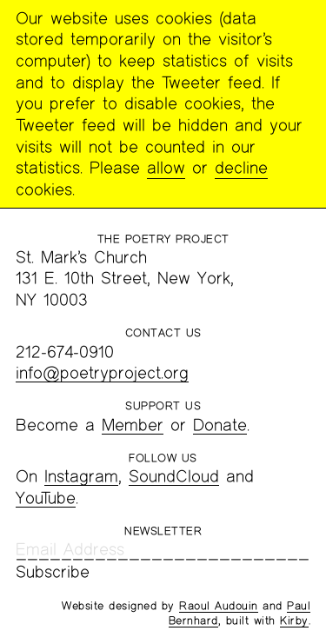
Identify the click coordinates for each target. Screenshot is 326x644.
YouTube (46, 498)
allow (166, 167)
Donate (220, 425)
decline (241, 167)
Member (133, 425)
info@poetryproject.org (102, 372)
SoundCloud (174, 476)
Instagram (81, 476)
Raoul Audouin (219, 606)
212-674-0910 (65, 352)
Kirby (294, 621)
